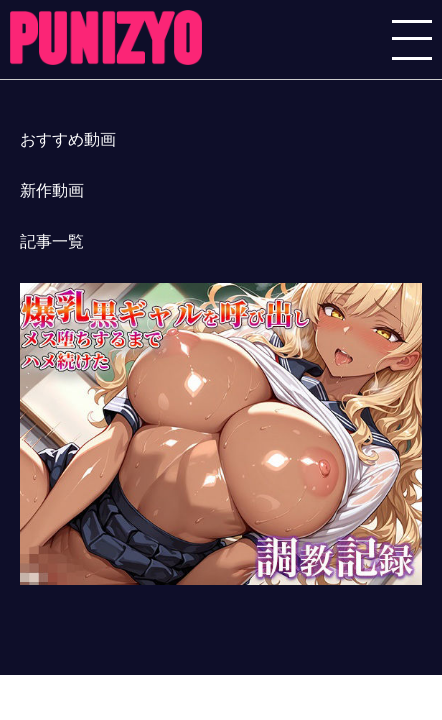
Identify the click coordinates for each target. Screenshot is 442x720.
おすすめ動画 (68, 139)
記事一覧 (52, 241)
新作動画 (52, 190)
